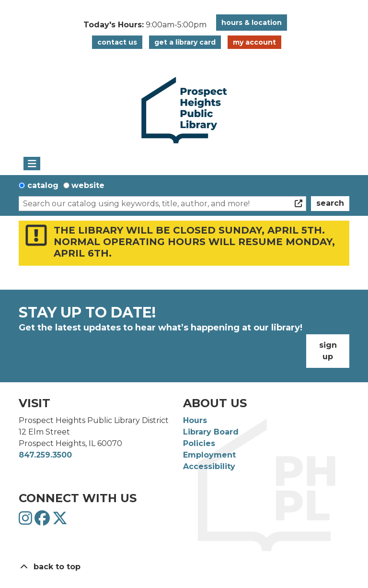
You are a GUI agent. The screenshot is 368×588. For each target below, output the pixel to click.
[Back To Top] (184, 567)
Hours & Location (252, 23)
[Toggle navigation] (32, 164)
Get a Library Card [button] (185, 42)
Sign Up (328, 351)
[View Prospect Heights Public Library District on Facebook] (43, 521)
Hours (195, 420)
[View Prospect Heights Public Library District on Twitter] (60, 521)
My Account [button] (254, 42)
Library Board (211, 432)
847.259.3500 (45, 455)
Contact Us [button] (117, 42)
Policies (199, 443)
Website (88, 185)
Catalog (43, 185)
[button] (145, 25)
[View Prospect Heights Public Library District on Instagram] (27, 521)
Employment (209, 455)
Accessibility (209, 466)
